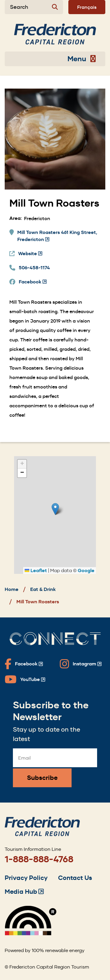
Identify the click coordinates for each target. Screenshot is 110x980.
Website (30, 254)
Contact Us (75, 878)
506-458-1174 (34, 268)
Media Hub (24, 892)
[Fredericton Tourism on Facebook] (24, 664)
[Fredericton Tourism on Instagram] (81, 664)
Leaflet (36, 570)
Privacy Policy (26, 878)
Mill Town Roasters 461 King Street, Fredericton (57, 236)
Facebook (33, 282)
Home (12, 589)
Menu (82, 59)
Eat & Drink (43, 589)
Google (86, 570)
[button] (55, 509)
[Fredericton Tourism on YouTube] (25, 680)
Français (87, 7)
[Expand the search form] (34, 7)
